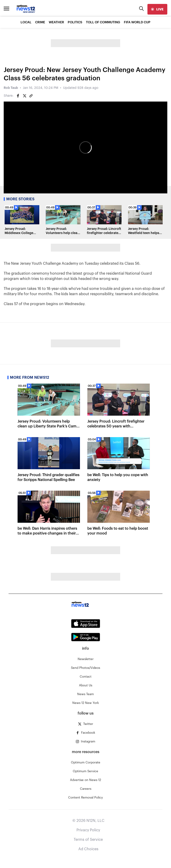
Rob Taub (11, 88)
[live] (157, 9)
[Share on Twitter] (24, 96)
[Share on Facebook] (18, 96)
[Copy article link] (31, 96)
